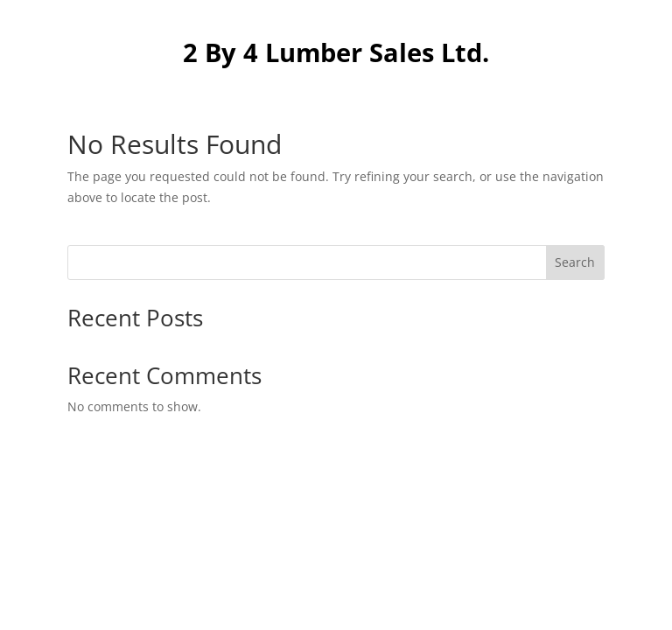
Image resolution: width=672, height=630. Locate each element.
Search (575, 262)
